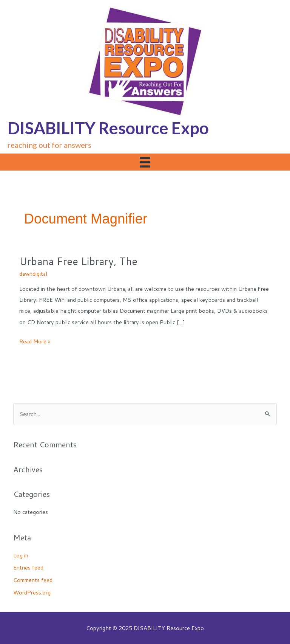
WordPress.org (32, 592)
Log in (21, 555)
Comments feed (33, 580)
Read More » (35, 341)
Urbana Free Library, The (78, 261)
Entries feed (28, 567)
